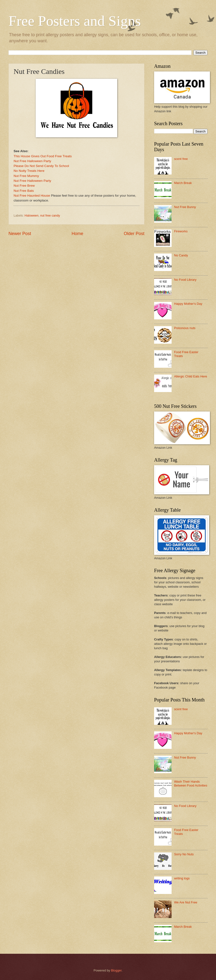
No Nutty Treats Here (29, 171)
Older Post (134, 234)
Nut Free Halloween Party (32, 161)
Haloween (31, 215)
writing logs (182, 878)
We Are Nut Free (186, 902)
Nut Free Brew (24, 186)
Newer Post (20, 234)
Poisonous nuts (185, 328)
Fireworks (181, 231)
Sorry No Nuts (184, 854)
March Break (183, 183)
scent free (181, 159)
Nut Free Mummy (26, 176)
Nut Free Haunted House (32, 196)
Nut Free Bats (24, 191)
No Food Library (185, 280)
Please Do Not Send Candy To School (41, 166)
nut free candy (50, 215)
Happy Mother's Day (188, 304)
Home (77, 234)
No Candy (181, 255)
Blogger (116, 970)
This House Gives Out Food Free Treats (43, 156)
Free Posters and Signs (75, 21)
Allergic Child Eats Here (191, 376)
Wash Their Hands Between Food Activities (191, 783)
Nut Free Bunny (185, 207)
